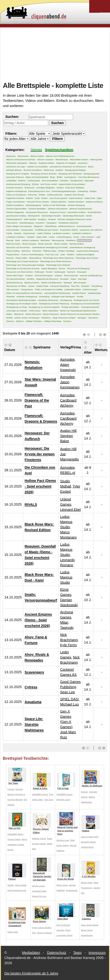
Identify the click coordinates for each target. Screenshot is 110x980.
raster (63, 255)
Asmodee (67, 359)
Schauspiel (82, 272)
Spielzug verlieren (32, 283)
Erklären (30, 198)
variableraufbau (94, 293)
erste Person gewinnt (58, 198)
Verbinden (11, 297)
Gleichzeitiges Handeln (51, 216)
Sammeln (71, 272)
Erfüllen (42, 195)
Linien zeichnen (87, 237)
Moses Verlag (62, 885)
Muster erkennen (45, 244)
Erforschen (32, 195)
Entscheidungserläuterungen (64, 191)
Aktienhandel (23, 156)
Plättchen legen (50, 251)
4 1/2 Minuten (91, 869)
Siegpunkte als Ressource (47, 279)
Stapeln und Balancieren (51, 283)
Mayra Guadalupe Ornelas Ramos (17, 845)
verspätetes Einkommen (48, 300)
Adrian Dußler (21, 885)
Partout (17, 872)
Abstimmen (11, 156)
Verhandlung (44, 297)
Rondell (49, 272)
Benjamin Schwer (88, 842)
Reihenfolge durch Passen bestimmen (22, 261)
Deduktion (64, 181)
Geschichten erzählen (77, 212)
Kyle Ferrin (69, 645)
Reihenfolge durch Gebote (87, 258)
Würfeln (10, 318)
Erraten (45, 198)
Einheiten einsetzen (15, 188)
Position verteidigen (67, 251)
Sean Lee (68, 692)
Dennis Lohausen (45, 933)
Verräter (80, 297)
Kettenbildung (50, 226)
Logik (98, 237)
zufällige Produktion (34, 321)
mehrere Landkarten (30, 240)
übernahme (93, 318)
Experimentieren (76, 198)
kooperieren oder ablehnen (91, 230)
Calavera (91, 912)
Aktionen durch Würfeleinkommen (60, 156)
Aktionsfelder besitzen (79, 160)
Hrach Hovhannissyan (17, 890)
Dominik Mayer (87, 847)
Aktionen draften (37, 156)
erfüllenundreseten (55, 195)
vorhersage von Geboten (17, 311)
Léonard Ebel (70, 510)
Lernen (76, 237)
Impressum (97, 953)
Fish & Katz (66, 781)
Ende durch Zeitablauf (75, 188)
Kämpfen (18, 233)
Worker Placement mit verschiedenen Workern (80, 314)
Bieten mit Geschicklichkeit (37, 177)
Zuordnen (67, 321)
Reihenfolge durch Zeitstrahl (58, 265)
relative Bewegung (49, 268)
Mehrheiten (45, 240)
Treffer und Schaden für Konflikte (49, 290)
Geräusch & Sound (58, 212)
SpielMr (11, 885)
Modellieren (71, 240)
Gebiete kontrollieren (15, 205)
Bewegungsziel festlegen (76, 170)
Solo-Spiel (82, 279)
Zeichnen (10, 321)
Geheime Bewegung (76, 205)
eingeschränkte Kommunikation (72, 184)
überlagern (82, 318)
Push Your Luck (52, 255)
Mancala (10, 240)
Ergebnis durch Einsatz (74, 195)
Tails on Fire (17, 821)
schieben (29, 276)
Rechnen (10, 258)
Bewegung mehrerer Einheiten (44, 174)
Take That (75, 286)
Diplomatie (89, 181)
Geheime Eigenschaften (16, 209)
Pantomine (37, 251)
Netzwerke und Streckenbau (18, 247)
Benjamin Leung (63, 800)
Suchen (31, 286)
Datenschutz (57, 953)
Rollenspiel (39, 272)
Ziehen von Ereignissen (16, 195)
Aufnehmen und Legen (16, 167)
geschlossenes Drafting (16, 216)
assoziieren (83, 163)
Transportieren (27, 290)
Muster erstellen (61, 244)
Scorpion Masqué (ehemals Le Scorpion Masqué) (16, 794)
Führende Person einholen (38, 202)
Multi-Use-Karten (13, 244)
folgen (99, 198)
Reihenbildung (35, 258)
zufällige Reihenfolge (53, 321)
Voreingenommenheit (90, 307)
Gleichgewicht (34, 216)
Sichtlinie (30, 279)
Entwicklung (83, 191)
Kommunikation (13, 230)
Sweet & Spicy (42, 781)
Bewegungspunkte (92, 174)
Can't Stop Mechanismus (89, 177)
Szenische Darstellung (60, 286)
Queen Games (39, 928)
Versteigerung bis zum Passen (86, 300)
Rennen (62, 268)
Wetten (9, 314)
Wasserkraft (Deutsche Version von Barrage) (42, 869)
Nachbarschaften (77, 244)
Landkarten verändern (16, 237)
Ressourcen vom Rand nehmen (20, 272)
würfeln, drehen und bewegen (27, 318)
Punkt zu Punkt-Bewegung (32, 255)
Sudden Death (42, 286)
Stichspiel (68, 283)
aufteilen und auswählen (38, 167)
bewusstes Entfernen (15, 177)
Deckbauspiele (34, 181)
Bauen (91, 167)
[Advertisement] (56, 54)
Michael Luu (69, 704)
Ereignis (93, 191)
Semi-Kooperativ (71, 276)
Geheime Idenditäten (37, 209)
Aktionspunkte (96, 160)
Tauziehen (85, 286)
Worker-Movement (33, 314)
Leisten (52, 237)
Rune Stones (42, 914)
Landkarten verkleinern (82, 233)
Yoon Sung (49, 800)
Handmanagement (14, 219)
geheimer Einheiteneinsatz (81, 209)
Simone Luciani (39, 886)
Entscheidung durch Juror (39, 191)
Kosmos (11, 789)
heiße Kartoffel (30, 219)
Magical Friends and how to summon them (67, 824)
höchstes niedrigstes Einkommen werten (75, 219)
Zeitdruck (20, 321)
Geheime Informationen (58, 209)
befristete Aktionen (14, 170)
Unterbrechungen (90, 290)
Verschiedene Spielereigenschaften (21, 300)
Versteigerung (66, 300)
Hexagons (42, 219)
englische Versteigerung (16, 191)
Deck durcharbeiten (50, 181)
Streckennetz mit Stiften (16, 286)
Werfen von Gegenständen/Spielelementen (78, 311)
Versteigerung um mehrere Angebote (44, 307)
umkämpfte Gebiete (73, 290)
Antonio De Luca (39, 896)
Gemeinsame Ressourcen (37, 212)
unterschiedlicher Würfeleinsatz (57, 293)
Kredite (9, 233)
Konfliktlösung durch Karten (47, 230)
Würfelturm (46, 318)
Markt (18, 240)
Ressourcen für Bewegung (78, 268)
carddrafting (11, 181)
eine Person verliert (49, 184)
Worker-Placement (51, 314)
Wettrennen (19, 314)
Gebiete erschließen (94, 202)
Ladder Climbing (44, 233)
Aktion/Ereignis (62, 160)
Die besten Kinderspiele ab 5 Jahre (31, 973)
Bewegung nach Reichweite (70, 174)
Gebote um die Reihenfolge (54, 205)
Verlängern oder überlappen (63, 297)
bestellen (59, 170)
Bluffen (60, 177)
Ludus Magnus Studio (66, 522)
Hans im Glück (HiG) (90, 837)
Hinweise (52, 219)
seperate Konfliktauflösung (91, 276)
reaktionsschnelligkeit (85, 255)
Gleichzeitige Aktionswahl (73, 216)
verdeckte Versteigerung (27, 297)
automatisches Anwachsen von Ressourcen (68, 167)
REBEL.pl (68, 473)
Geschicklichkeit (94, 212)
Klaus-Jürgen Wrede (90, 925)
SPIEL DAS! (69, 699)
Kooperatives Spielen (69, 230)
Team (77, 953)
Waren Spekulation (50, 311)
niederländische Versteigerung (82, 247)
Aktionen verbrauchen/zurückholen (21, 160)
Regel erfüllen (21, 258)
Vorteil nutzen (35, 311)
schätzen (58, 276)
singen (73, 279)
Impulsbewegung (27, 223)
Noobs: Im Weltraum (92, 779)
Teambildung (97, 286)
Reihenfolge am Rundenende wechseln (23, 268)
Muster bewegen (29, 244)
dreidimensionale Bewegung (18, 184)
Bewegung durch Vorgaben (18, 174)
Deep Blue (66, 912)
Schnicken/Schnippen (44, 276)
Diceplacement (77, 181)
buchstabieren (70, 177)
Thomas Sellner (14, 839)
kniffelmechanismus (67, 226)
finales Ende (90, 198)
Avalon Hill (68, 431)
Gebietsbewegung (33, 205)
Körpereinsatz (29, 233)
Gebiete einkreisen (76, 202)
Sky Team (17, 776)
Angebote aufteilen (47, 163)
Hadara (91, 824)
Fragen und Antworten (16, 202)
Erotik (37, 198)
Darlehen (22, 181)
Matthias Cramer (39, 839)
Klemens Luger (63, 840)
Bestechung (49, 170)
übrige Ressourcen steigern (64, 318)
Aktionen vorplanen (45, 160)
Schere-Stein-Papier (15, 276)
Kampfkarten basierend (68, 223)
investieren (40, 223)
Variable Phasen (79, 293)
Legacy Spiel (41, 237)
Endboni (60, 188)
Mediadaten (31, 953)
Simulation (64, 279)
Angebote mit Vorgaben (66, 163)
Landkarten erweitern (61, 233)
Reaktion (71, 255)
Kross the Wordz (66, 872)
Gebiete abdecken (59, 202)
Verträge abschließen (70, 307)
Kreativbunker (72, 890)
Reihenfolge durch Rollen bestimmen (56, 261)
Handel (89, 216)
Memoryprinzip (58, 240)
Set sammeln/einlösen (16, 279)
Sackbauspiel (60, 272)
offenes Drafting (13, 251)
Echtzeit (35, 184)
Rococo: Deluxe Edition (42, 824)
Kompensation (27, 230)
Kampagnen (52, 223)
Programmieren (13, 255)
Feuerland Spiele (39, 891)
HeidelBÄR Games (40, 794)
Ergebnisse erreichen (15, 198)
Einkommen (30, 188)
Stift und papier (80, 283)
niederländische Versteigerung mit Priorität (50, 247)
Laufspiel (30, 237)
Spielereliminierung (14, 283)
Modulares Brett (84, 240)
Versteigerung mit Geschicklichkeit (85, 304)
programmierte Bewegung (88, 251)
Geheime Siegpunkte (15, 212)
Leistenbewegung (64, 237)
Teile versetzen (13, 290)
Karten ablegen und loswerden (19, 226)
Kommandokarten (84, 226)
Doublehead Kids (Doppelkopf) (17, 917)
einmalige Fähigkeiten (46, 188)
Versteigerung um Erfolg (16, 307)
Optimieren (26, 251)
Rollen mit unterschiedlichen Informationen (24, 293)
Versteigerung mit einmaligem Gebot (22, 304)
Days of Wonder (63, 925)
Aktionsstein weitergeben (17, 163)
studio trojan (13, 932)
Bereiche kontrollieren (33, 170)
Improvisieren (12, 223)
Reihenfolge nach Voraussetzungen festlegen (25, 265)
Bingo (53, 177)
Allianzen (33, 163)
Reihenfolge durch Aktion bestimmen (58, 258)
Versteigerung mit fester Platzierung (54, 304)
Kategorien (38, 226)
